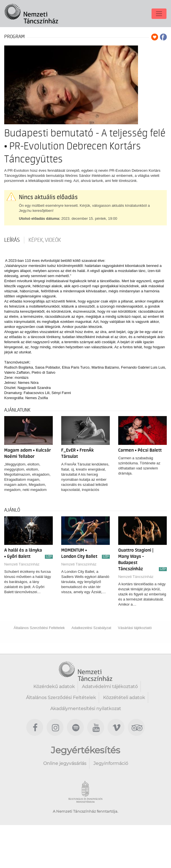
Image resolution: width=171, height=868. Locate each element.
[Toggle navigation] (159, 14)
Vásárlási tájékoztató (135, 628)
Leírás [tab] (12, 240)
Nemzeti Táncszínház (22, 564)
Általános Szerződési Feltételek (39, 628)
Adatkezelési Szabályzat (91, 628)
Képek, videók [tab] (45, 240)
